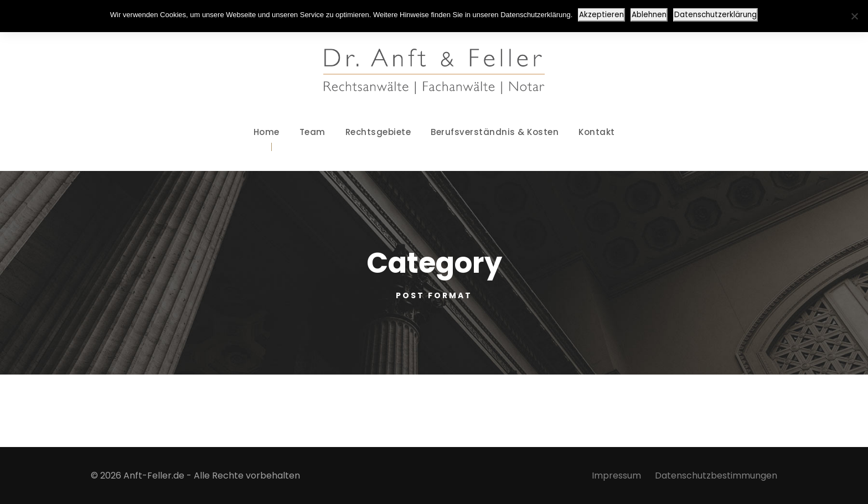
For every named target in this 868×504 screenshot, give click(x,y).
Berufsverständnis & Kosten (495, 132)
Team (312, 132)
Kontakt (597, 132)
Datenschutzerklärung (715, 15)
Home (267, 132)
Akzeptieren (601, 15)
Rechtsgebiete (378, 132)
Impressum (616, 476)
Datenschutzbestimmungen (716, 476)
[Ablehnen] (854, 16)
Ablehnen (649, 15)
